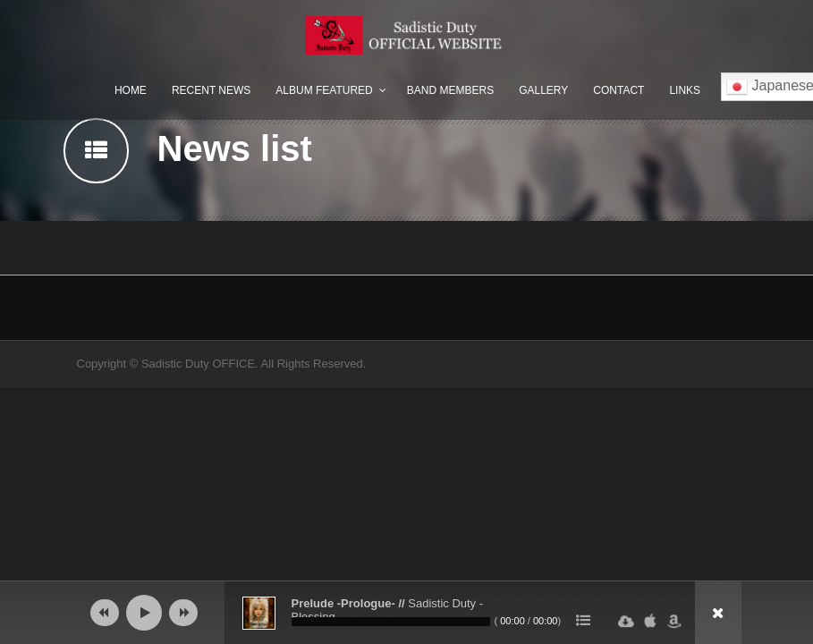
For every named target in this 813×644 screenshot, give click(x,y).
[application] (407, 613)
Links (685, 90)
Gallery (543, 90)
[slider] (391, 622)
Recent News (211, 90)
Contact (618, 90)
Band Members (450, 90)
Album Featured (324, 90)
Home (131, 90)
